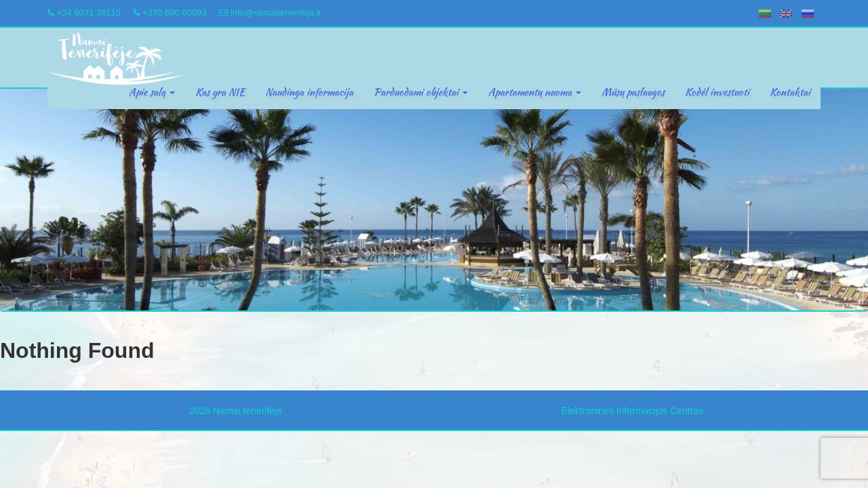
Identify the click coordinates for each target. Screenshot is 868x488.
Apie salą (152, 92)
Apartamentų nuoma (535, 92)
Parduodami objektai (421, 92)
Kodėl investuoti (717, 92)
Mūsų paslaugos (633, 92)
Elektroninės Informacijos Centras (632, 411)
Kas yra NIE (220, 92)
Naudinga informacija (309, 92)
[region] (434, 200)
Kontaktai (790, 92)
